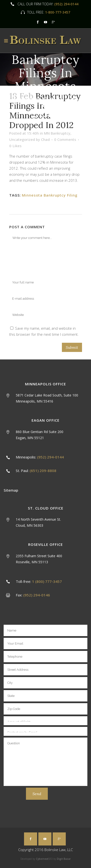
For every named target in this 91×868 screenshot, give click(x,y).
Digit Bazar (64, 859)
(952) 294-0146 (37, 595)
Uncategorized (22, 139)
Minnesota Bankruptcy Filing (50, 195)
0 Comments (65, 139)
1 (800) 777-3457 (47, 581)
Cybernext (42, 859)
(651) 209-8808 (43, 471)
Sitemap (11, 490)
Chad (45, 139)
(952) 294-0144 (66, 4)
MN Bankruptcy (57, 133)
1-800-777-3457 (57, 12)
